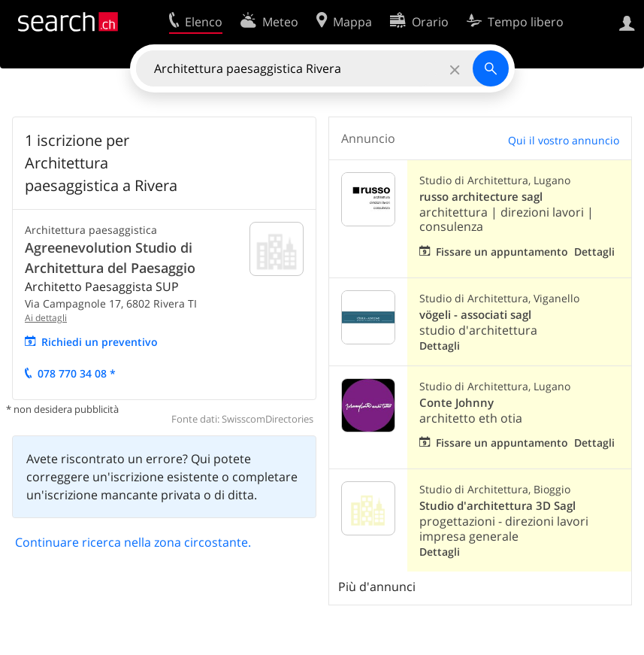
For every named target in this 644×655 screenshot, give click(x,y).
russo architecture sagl (481, 197)
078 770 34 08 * (77, 373)
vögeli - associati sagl (475, 315)
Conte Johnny (457, 403)
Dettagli (594, 252)
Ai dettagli (46, 318)
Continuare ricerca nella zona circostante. (133, 542)
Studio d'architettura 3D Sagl (497, 506)
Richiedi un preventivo (100, 342)
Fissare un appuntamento (502, 252)
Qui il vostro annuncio (564, 140)
